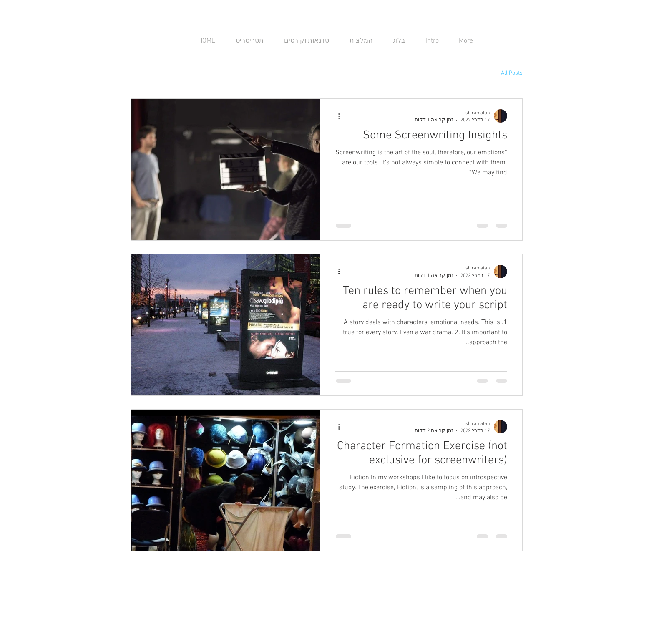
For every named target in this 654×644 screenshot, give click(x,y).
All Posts (512, 73)
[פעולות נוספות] (336, 116)
